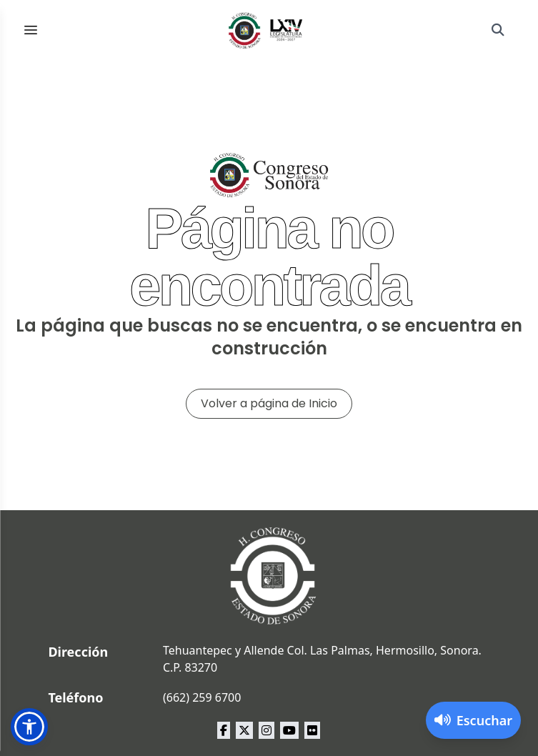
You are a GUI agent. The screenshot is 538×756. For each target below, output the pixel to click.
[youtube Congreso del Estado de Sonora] (289, 730)
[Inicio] (266, 30)
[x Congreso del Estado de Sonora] (244, 730)
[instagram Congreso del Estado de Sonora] (266, 730)
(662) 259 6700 (202, 697)
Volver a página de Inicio (269, 403)
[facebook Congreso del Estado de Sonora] (224, 730)
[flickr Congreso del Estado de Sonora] (312, 730)
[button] (29, 727)
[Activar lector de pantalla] (473, 720)
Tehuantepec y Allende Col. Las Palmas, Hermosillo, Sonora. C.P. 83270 (322, 659)
